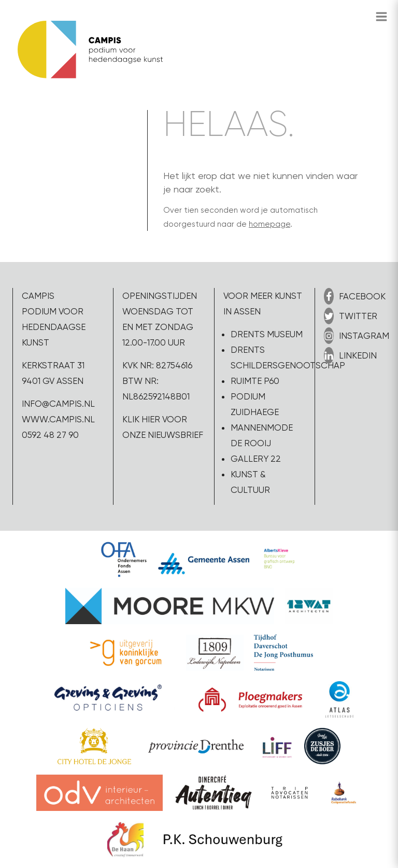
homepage (269, 224)
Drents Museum (267, 334)
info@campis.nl (58, 404)
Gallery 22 (256, 459)
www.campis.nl (58, 419)
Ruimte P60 (255, 381)
